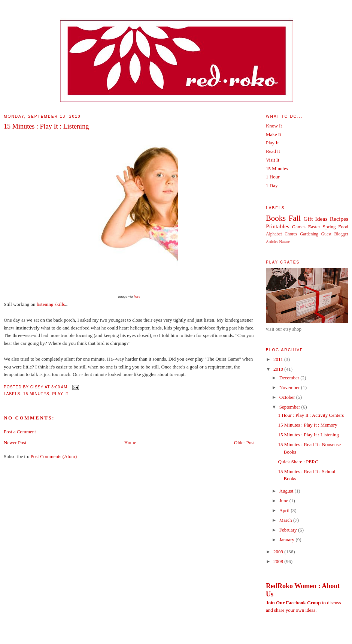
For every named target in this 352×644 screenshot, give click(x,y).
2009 (279, 552)
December (290, 378)
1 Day (272, 185)
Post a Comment (20, 432)
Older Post (244, 443)
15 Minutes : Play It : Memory (307, 425)
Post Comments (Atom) (54, 456)
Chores (291, 234)
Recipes (339, 219)
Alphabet (274, 234)
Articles (272, 242)
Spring (329, 227)
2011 (279, 359)
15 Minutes (36, 394)
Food (343, 227)
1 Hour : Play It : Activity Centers (311, 415)
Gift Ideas (315, 219)
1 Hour (273, 177)
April (285, 510)
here (137, 296)
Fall (295, 218)
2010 (279, 369)
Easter (314, 227)
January (288, 540)
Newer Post (15, 443)
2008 (279, 561)
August (287, 491)
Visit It (273, 160)
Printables (277, 226)
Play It (60, 394)
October (288, 397)
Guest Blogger (335, 234)
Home (130, 443)
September (290, 407)
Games (299, 227)
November (290, 387)
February (289, 530)
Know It (274, 126)
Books (276, 218)
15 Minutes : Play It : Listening (46, 126)
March (286, 520)
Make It (274, 134)
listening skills (51, 304)
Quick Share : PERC (298, 462)
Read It (273, 151)
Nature (285, 242)
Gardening (309, 234)
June (284, 501)
